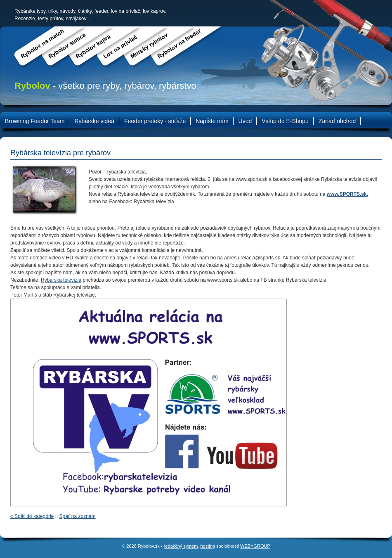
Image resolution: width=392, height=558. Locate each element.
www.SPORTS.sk (347, 194)
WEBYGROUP (255, 546)
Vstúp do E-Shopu (285, 121)
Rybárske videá (94, 121)
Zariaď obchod (337, 121)
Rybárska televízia (61, 280)
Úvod (245, 121)
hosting (207, 546)
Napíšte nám (212, 121)
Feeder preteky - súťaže (155, 121)
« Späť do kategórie (32, 516)
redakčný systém (181, 546)
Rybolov (32, 86)
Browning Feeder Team (35, 121)
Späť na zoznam (78, 516)
